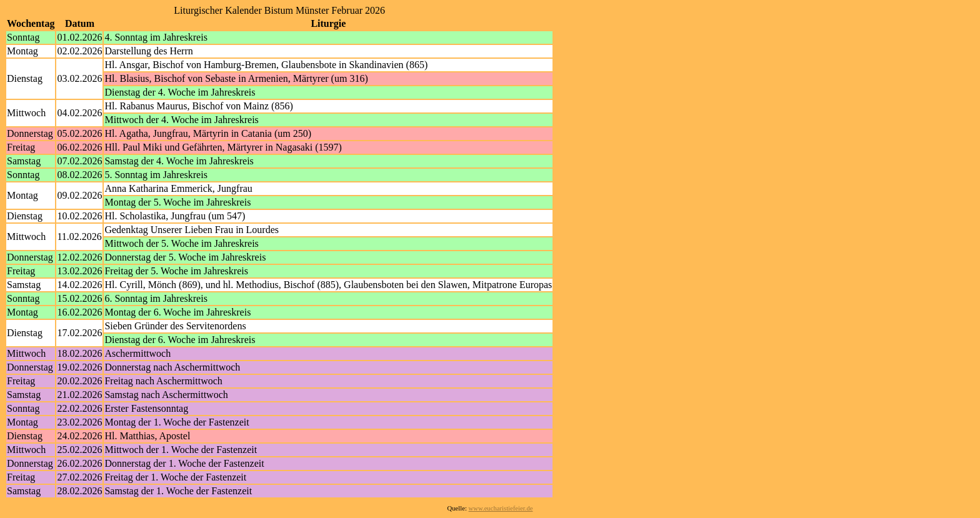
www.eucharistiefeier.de (501, 508)
